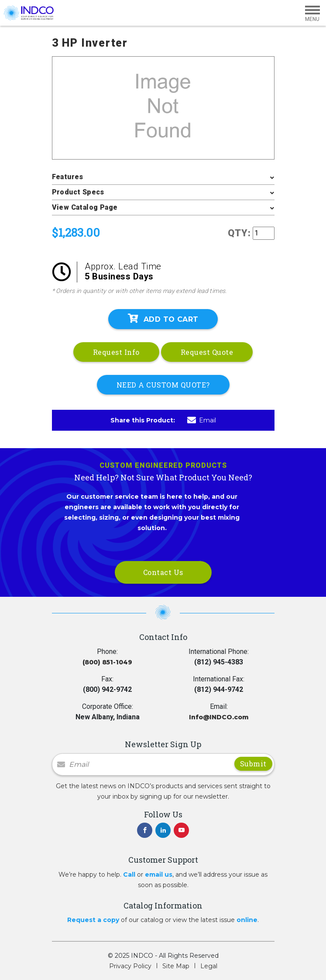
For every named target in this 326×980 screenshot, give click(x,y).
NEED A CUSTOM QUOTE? (163, 385)
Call (129, 875)
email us (159, 875)
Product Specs (78, 192)
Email (202, 420)
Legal (209, 966)
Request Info (116, 352)
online (247, 920)
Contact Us (163, 572)
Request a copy (93, 920)
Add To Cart (163, 319)
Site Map (176, 966)
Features (68, 177)
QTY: (239, 233)
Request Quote (207, 352)
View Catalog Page (85, 207)
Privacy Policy (130, 966)
